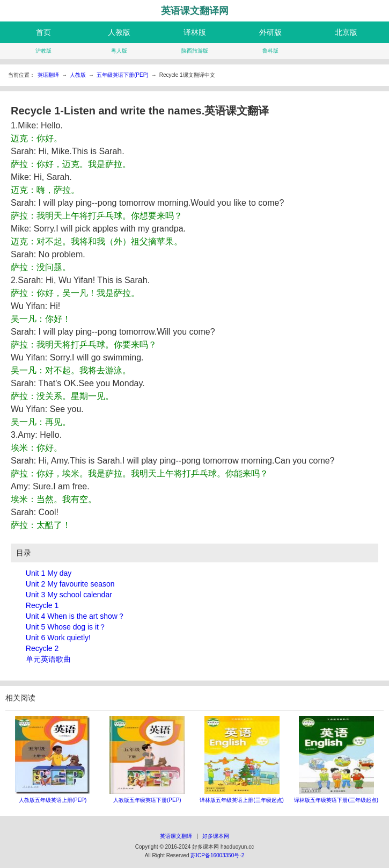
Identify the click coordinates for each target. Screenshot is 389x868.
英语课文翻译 (176, 836)
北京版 (346, 32)
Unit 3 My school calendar (69, 595)
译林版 (195, 32)
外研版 (270, 32)
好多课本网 (216, 836)
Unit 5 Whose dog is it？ (66, 627)
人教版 (119, 32)
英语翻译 (48, 75)
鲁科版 (270, 51)
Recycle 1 (42, 605)
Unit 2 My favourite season (70, 584)
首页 (43, 32)
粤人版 (119, 51)
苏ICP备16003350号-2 (217, 855)
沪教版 (43, 51)
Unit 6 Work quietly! (58, 638)
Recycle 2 (42, 648)
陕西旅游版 (195, 51)
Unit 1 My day (49, 573)
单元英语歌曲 (48, 659)
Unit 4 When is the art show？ (75, 616)
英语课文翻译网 (195, 11)
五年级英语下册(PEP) (123, 75)
